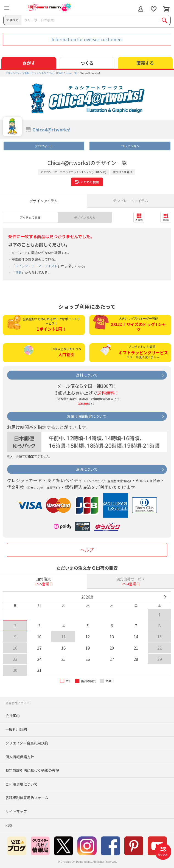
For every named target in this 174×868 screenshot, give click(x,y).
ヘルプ (87, 550)
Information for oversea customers (87, 39)
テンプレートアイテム (130, 201)
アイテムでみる (30, 217)
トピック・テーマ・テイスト (36, 266)
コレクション (130, 146)
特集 (18, 272)
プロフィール (44, 146)
